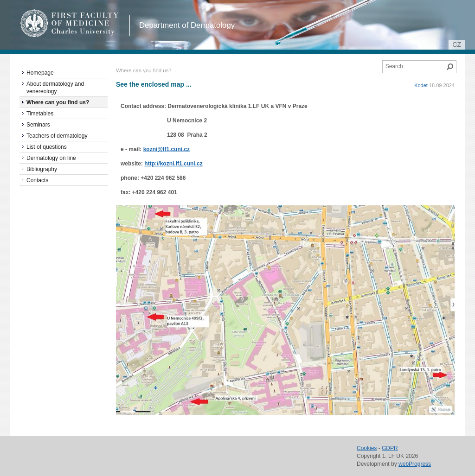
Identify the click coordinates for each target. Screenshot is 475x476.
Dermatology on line (51, 158)
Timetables (40, 114)
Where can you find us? (58, 102)
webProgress (415, 464)
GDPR (390, 448)
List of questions (47, 147)
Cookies (367, 448)
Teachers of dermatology (57, 136)
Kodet (421, 85)
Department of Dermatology (187, 25)
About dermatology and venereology (55, 88)
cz (457, 44)
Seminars (38, 125)
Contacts (37, 180)
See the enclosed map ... (154, 84)
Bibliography (42, 169)
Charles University (87, 32)
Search (450, 67)
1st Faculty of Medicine (70, 23)
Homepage (40, 73)
